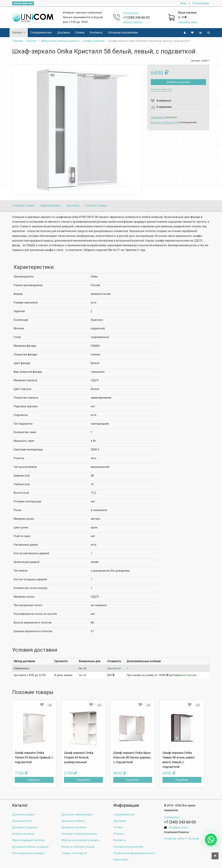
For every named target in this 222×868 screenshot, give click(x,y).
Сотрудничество (41, 33)
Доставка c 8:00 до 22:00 (165, 122)
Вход (183, 3)
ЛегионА (193, 839)
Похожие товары (96, 206)
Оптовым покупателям (123, 33)
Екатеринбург (131, 13)
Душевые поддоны (25, 827)
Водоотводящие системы (29, 840)
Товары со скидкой (74, 853)
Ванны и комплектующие (78, 847)
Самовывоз (157, 117)
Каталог (19, 33)
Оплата (80, 33)
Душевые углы (22, 821)
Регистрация (201, 3)
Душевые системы (74, 827)
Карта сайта (121, 860)
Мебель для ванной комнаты (80, 840)
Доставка (63, 33)
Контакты (96, 33)
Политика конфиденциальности (134, 853)
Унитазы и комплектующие (79, 834)
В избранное (164, 101)
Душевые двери (23, 814)
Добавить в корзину (178, 82)
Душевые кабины (73, 821)
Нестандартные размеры (28, 853)
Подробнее (34, 780)
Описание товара (23, 206)
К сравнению (164, 107)
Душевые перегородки (77, 814)
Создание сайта (174, 839)
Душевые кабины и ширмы (30, 847)
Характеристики (50, 206)
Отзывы (119, 834)
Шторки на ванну (23, 834)
